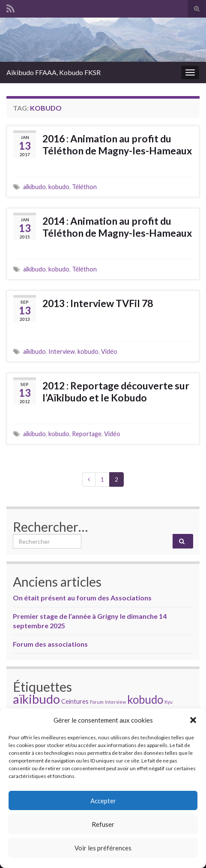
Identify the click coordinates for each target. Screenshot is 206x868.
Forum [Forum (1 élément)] (97, 702)
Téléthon (84, 187)
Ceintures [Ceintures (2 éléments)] (75, 701)
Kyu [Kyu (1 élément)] (169, 702)
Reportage (87, 434)
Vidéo (109, 351)
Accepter (103, 801)
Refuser (103, 824)
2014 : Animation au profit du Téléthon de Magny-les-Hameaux (117, 227)
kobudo (59, 187)
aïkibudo (34, 187)
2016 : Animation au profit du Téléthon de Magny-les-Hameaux (117, 145)
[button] (193, 720)
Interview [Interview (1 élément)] (115, 702)
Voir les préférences (103, 848)
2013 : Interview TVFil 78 (98, 303)
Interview (62, 351)
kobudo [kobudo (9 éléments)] (145, 699)
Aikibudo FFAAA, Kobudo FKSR (54, 72)
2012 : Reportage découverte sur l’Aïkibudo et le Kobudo (116, 392)
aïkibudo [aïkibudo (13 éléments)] (36, 699)
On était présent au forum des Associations (82, 598)
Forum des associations (50, 644)
